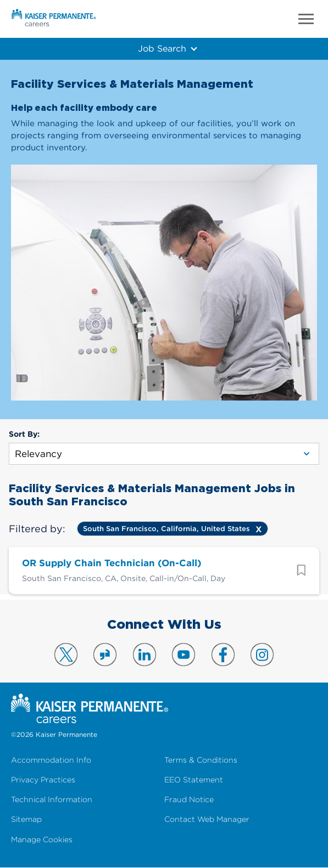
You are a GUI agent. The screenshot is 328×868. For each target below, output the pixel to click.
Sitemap (26, 819)
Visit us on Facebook (223, 655)
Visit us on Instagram (262, 655)
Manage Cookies (42, 840)
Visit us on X (66, 655)
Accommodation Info (51, 760)
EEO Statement (194, 780)
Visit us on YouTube (184, 655)
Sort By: (24, 434)
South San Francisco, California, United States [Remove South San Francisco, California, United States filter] (166, 529)
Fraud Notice (189, 800)
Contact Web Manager (207, 819)
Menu (306, 19)
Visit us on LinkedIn (144, 655)
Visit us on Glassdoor (105, 655)
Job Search (162, 48)
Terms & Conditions (201, 760)
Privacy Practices (43, 780)
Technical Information (52, 800)
